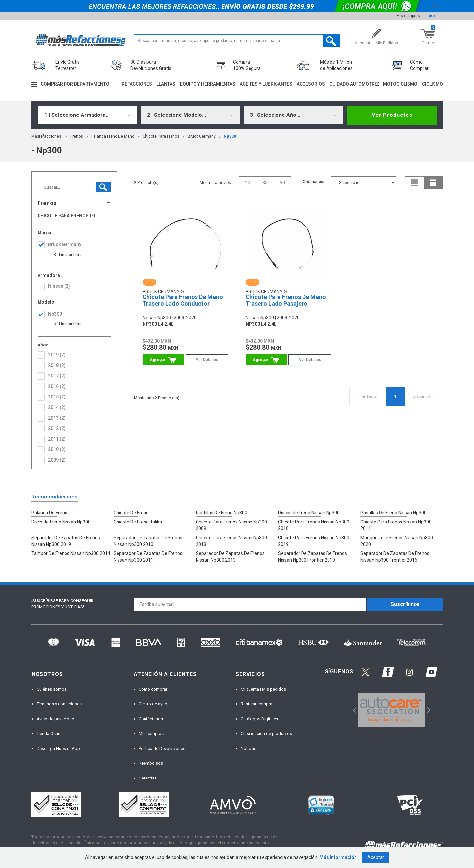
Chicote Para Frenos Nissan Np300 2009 (231, 525)
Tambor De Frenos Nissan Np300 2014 (71, 553)
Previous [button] (352, 710)
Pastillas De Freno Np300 (222, 513)
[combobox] (88, 115)
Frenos (77, 136)
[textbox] (237, 41)
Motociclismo (400, 84)
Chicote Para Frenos (161, 136)
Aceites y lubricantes (266, 84)
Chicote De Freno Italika (138, 522)
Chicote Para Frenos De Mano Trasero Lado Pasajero (286, 300)
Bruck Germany (202, 136)
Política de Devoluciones (162, 748)
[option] (392, 710)
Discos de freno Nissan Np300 (309, 513)
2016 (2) (57, 386)
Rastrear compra (256, 704)
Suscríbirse (405, 604)
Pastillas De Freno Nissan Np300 (394, 513)
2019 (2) (57, 355)
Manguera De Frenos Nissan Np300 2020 (397, 541)
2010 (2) (57, 449)
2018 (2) (57, 365)
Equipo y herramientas (208, 84)
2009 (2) (57, 460)
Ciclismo (433, 84)
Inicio (432, 16)
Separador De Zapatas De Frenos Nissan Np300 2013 (230, 557)
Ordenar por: (314, 182)
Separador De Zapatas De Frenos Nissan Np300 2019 (66, 541)
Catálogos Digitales (259, 719)
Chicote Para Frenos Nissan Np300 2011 (396, 525)
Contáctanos (151, 719)
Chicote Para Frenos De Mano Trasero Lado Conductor (183, 300)
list (414, 183)
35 (265, 183)
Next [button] (428, 710)
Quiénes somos (52, 689)
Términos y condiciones (59, 704)
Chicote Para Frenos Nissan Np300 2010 (314, 525)
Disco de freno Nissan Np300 (61, 522)
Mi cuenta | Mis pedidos (263, 689)
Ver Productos (392, 115)
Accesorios (311, 84)
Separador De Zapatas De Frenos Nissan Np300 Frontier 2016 (395, 557)
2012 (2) (57, 428)
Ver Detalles (207, 360)
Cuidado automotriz (354, 84)
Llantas (166, 84)
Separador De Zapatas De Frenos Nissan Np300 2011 (148, 557)
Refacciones (137, 84)
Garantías (148, 778)
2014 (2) (57, 407)
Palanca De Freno (49, 513)
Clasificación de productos (266, 734)
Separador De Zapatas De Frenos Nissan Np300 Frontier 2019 (313, 557)
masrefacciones (46, 136)
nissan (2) (59, 286)
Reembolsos (151, 763)
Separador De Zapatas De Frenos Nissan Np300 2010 (148, 541)
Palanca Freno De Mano (113, 136)
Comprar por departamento (75, 84)
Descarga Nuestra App (58, 748)
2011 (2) (57, 439)
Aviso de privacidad (55, 719)
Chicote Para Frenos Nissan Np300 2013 (231, 541)
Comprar (163, 360)
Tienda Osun (48, 734)
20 (248, 183)
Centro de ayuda (154, 704)
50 (282, 183)
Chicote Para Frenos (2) (66, 216)
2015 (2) (57, 397)
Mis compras (408, 16)
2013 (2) (57, 418)
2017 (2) (57, 376)
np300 (230, 136)
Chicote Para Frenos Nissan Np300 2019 (314, 541)
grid (433, 183)
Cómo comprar (153, 689)
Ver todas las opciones (67, 255)
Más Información (338, 857)
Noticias (249, 748)
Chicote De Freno (131, 513)
